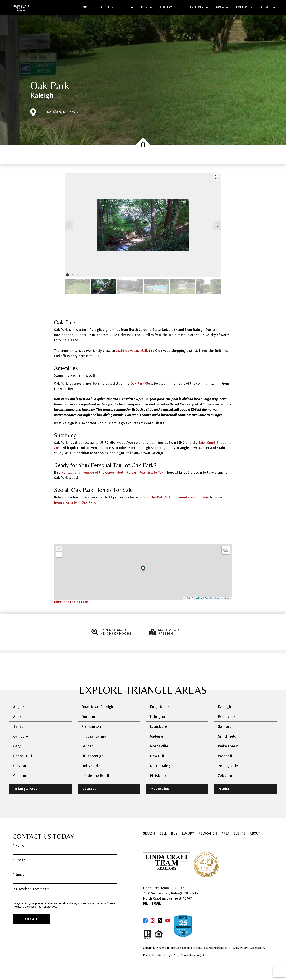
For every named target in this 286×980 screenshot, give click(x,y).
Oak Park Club (141, 394)
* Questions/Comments (31, 900)
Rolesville (227, 727)
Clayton (20, 777)
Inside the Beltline (98, 786)
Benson (20, 737)
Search (147, 8)
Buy (174, 844)
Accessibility (258, 959)
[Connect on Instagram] (153, 932)
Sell (163, 844)
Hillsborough (93, 767)
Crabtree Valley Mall (131, 361)
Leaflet (187, 609)
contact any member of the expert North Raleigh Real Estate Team (114, 483)
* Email (18, 886)
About (255, 844)
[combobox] (85, 8)
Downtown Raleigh (97, 718)
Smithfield (227, 747)
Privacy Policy (239, 959)
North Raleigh (162, 777)
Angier (19, 718)
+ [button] (59, 560)
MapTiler (198, 609)
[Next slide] (218, 236)
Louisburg (158, 737)
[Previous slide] (68, 236)
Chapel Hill (23, 767)
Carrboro (21, 747)
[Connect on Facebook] (145, 932)
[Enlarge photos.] (217, 187)
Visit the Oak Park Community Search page (176, 508)
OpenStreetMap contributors (218, 609)
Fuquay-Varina (94, 747)
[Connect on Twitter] (160, 932)
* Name (19, 856)
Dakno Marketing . (192, 966)
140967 (186, 909)
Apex (17, 727)
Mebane (157, 747)
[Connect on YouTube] (168, 932)
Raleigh (42, 106)
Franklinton (91, 737)
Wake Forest (228, 757)
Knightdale (159, 718)
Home (85, 21)
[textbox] (87, 8)
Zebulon (225, 786)
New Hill (157, 767)
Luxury (188, 844)
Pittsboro (158, 786)
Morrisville (159, 757)
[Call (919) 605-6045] (237, 8)
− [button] (59, 565)
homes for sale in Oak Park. (75, 513)
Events (240, 844)
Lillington (158, 727)
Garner (87, 757)
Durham (88, 727)
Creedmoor (23, 786)
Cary (17, 757)
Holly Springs (93, 777)
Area (225, 844)
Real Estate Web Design (159, 966)
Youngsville (228, 777)
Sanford (225, 737)
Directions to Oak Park (71, 613)
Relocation (208, 844)
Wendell (225, 767)
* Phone (19, 871)
